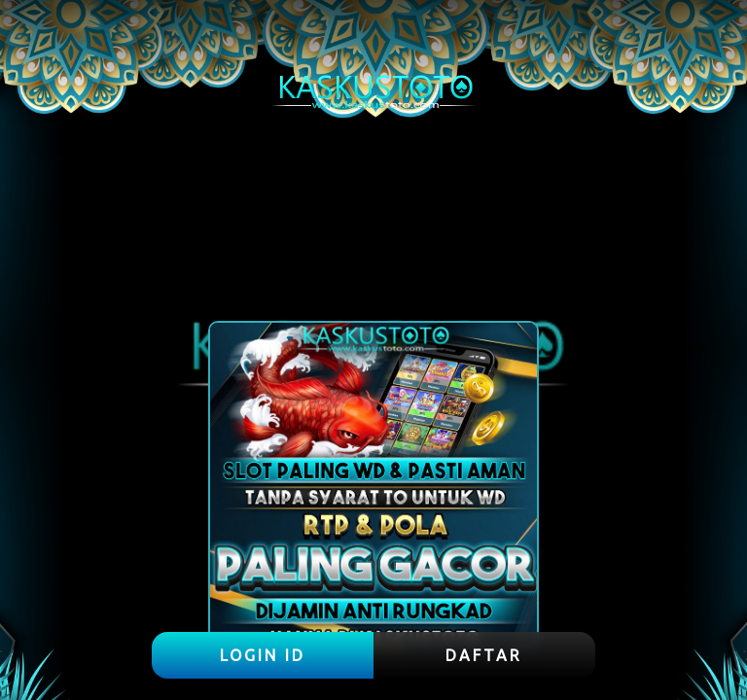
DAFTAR (484, 655)
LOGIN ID (263, 655)
